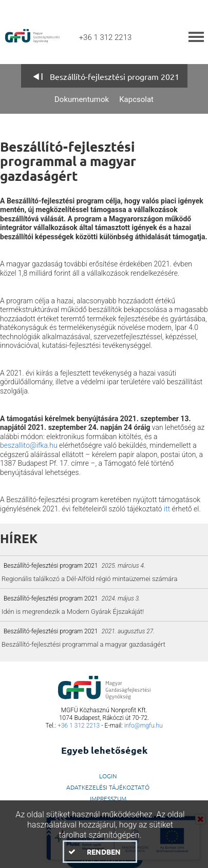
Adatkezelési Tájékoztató (108, 787)
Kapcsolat (136, 99)
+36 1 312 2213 (79, 726)
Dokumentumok (82, 99)
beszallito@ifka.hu (29, 445)
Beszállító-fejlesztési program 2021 (115, 76)
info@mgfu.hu (144, 726)
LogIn (108, 776)
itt (167, 509)
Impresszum (108, 798)
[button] (100, 852)
